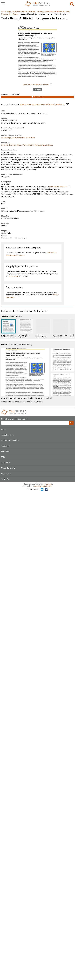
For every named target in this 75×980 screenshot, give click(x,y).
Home (3, 430)
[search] (72, 4)
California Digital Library (43, 486)
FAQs (3, 457)
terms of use (14, 276)
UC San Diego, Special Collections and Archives (18, 12)
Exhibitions (5, 452)
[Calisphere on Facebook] (47, 490)
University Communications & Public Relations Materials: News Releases (27, 145)
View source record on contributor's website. (42, 105)
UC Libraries (48, 484)
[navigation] (3, 4)
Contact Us (5, 479)
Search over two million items (14, 419)
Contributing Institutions (10, 441)
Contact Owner (38, 97)
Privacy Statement (8, 468)
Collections (5, 446)
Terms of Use (6, 463)
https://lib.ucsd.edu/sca (58, 187)
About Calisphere (7, 435)
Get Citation (37, 90)
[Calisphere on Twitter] (42, 490)
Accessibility (6, 474)
